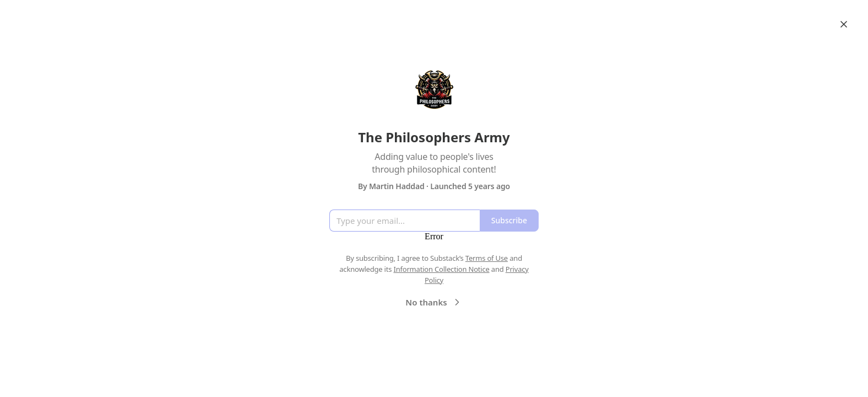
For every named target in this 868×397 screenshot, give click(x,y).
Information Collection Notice (441, 269)
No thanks (434, 302)
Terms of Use (487, 258)
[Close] (844, 24)
